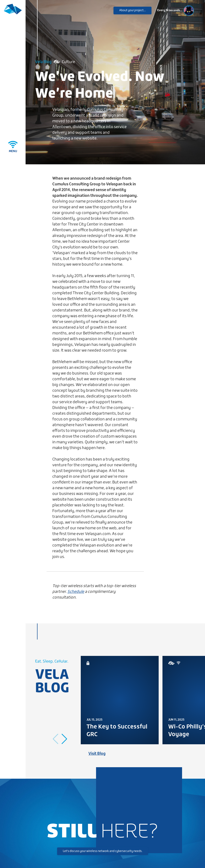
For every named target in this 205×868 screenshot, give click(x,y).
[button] (64, 739)
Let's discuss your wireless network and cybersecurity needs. (103, 851)
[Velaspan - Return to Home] (13, 12)
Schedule (76, 592)
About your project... (132, 10)
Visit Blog (97, 754)
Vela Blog (43, 62)
